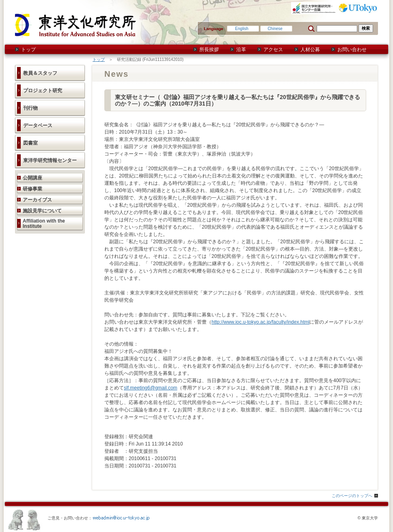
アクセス (273, 50)
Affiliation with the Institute (44, 224)
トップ (28, 50)
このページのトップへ (352, 496)
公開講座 (32, 178)
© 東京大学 (368, 518)
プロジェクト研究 (43, 91)
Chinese (275, 29)
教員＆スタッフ (40, 73)
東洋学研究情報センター (50, 160)
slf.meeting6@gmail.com (151, 388)
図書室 (30, 143)
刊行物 (30, 108)
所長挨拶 (209, 50)
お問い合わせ (352, 50)
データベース (38, 125)
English (242, 29)
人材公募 (310, 50)
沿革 (241, 50)
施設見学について (42, 211)
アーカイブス (37, 200)
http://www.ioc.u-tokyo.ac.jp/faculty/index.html (260, 322)
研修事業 (32, 189)
